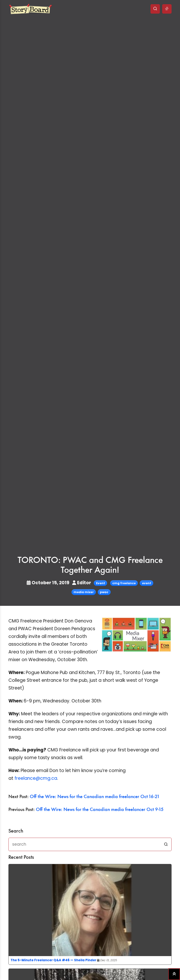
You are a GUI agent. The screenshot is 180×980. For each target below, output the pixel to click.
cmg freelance (124, 583)
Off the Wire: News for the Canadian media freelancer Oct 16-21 (94, 797)
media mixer (84, 592)
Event (101, 583)
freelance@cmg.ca (36, 778)
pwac (104, 592)
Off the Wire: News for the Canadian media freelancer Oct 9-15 (100, 810)
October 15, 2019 (49, 583)
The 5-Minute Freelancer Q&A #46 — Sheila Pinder (53, 960)
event (147, 583)
